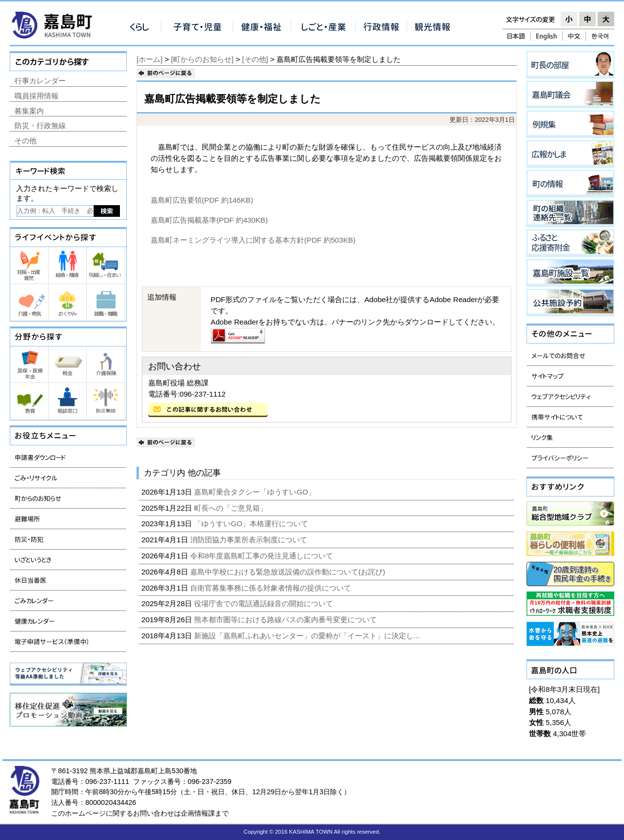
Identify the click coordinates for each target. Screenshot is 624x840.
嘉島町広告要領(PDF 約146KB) (202, 200)
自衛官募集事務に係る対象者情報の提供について (272, 588)
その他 (26, 141)
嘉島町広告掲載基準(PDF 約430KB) (209, 220)
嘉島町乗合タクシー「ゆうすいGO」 (256, 492)
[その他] (255, 59)
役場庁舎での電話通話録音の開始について (264, 603)
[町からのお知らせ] (202, 59)
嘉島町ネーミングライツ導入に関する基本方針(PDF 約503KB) (253, 240)
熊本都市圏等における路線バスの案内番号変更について (286, 620)
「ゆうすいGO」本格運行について (252, 524)
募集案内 (29, 111)
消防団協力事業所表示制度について (250, 540)
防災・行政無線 (40, 125)
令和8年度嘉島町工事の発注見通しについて (263, 556)
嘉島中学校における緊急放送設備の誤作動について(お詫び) (289, 572)
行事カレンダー (40, 81)
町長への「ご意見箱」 (232, 508)
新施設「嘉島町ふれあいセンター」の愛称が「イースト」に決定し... (308, 636)
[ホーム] (149, 59)
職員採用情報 (37, 96)
